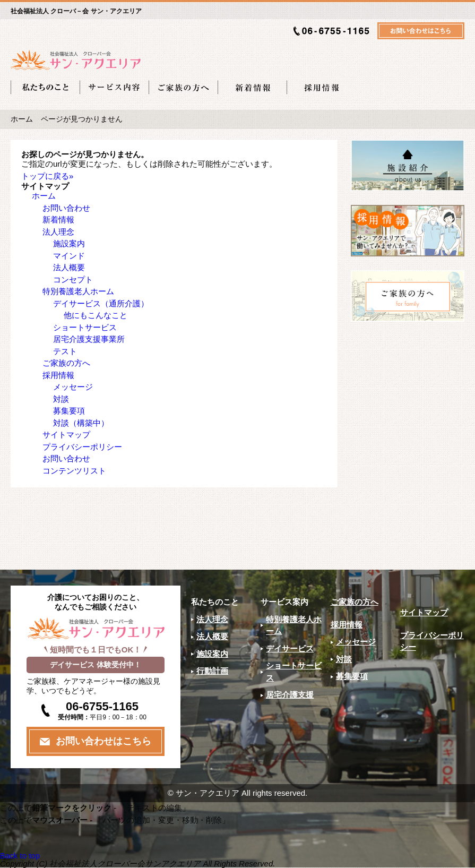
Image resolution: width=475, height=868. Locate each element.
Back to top (20, 856)
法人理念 (58, 232)
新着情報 (58, 220)
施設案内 (69, 243)
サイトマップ (66, 435)
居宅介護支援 (290, 695)
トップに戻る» (47, 176)
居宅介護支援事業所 (89, 339)
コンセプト (73, 280)
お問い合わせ (66, 208)
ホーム (22, 119)
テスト (65, 351)
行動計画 (212, 671)
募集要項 (69, 411)
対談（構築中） (81, 423)
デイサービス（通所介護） (101, 303)
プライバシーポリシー (82, 447)
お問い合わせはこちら (103, 741)
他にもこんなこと (96, 315)
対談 (61, 399)
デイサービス (290, 648)
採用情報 (58, 375)
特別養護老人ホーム (78, 291)
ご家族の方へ (66, 363)
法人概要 (69, 267)
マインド (69, 256)
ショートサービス (85, 327)
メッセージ (73, 387)
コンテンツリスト (74, 471)
